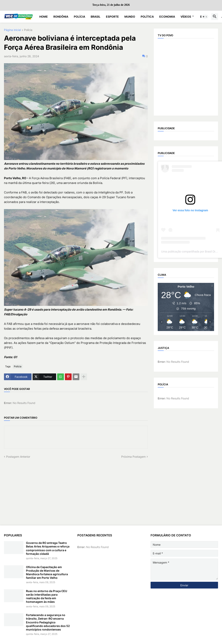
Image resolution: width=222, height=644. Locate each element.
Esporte (112, 17)
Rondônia (61, 17)
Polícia (79, 17)
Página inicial (12, 30)
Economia (167, 17)
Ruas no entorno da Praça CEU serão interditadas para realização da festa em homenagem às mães (47, 596)
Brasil (96, 17)
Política (147, 17)
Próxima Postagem (133, 457)
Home (44, 17)
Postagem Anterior (18, 457)
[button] (205, 17)
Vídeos (186, 17)
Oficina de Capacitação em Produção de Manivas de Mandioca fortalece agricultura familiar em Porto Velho (47, 572)
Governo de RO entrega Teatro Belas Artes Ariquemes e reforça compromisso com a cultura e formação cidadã (48, 548)
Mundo (130, 17)
